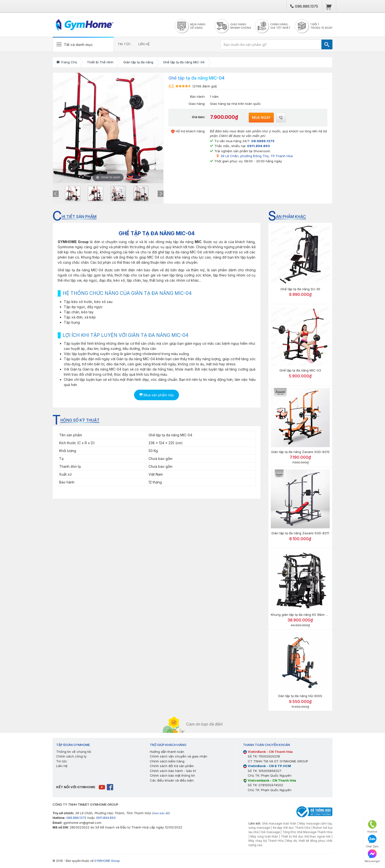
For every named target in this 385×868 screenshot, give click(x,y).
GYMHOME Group (107, 861)
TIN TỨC (124, 44)
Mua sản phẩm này (157, 395)
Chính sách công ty (71, 756)
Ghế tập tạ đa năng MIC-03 (300, 370)
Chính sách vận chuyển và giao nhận (179, 756)
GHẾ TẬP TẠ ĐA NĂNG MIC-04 (157, 233)
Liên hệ (62, 766)
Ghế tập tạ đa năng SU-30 (300, 289)
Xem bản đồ (161, 813)
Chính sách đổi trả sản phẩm (172, 766)
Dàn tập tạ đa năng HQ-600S (300, 696)
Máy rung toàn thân (264, 837)
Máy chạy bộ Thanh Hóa (266, 841)
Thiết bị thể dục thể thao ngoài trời (306, 837)
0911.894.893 (106, 818)
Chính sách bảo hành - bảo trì (173, 771)
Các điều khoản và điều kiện (172, 780)
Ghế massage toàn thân (279, 824)
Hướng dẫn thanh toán (167, 752)
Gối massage (270, 832)
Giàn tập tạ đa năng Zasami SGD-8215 (300, 452)
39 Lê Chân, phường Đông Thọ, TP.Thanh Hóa (257, 156)
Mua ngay (261, 117)
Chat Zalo (372, 841)
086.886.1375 (304, 6)
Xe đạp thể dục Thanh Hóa (292, 828)
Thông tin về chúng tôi (74, 752)
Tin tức (62, 761)
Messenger (372, 856)
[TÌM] (327, 44)
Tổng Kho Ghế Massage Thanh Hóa (307, 832)
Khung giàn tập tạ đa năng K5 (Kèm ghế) (302, 615)
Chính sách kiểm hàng (167, 761)
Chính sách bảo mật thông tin (172, 775)
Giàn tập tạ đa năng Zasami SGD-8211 (300, 533)
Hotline (372, 827)
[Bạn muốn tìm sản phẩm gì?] (271, 44)
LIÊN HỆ (144, 44)
